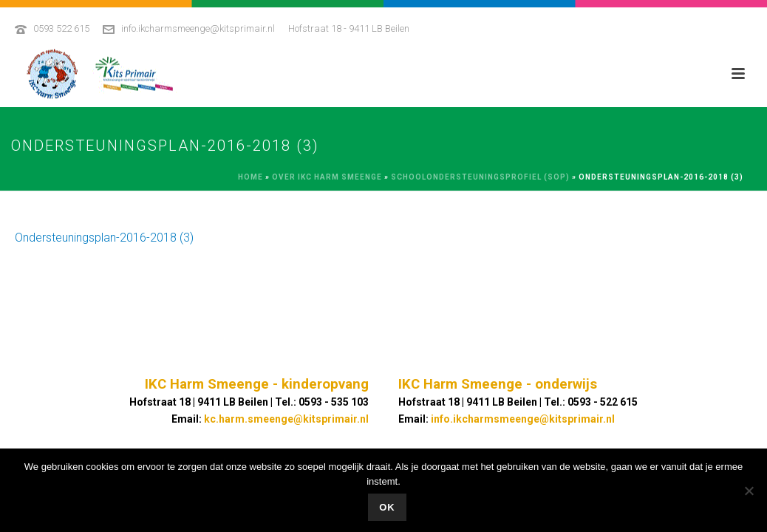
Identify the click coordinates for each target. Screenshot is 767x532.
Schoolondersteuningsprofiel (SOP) (480, 177)
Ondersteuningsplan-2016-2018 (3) (104, 238)
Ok (387, 507)
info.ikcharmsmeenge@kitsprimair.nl (198, 28)
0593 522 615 (61, 28)
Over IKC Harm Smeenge (327, 177)
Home (250, 177)
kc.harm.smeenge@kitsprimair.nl (286, 419)
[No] (749, 491)
